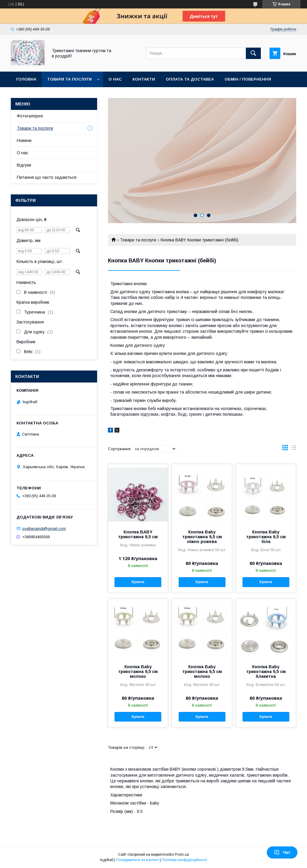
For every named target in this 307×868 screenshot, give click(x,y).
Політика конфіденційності (184, 860)
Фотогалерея (30, 116)
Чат (282, 852)
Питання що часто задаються (47, 177)
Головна (26, 79)
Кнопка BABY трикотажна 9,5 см (138, 534)
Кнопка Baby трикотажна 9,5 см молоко (138, 672)
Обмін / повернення (248, 79)
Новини (24, 140)
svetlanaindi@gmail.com (44, 528)
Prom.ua (182, 855)
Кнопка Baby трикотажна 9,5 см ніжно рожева (202, 537)
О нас (115, 79)
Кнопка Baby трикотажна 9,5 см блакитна (266, 672)
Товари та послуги (69, 79)
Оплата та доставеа (190, 79)
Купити (138, 582)
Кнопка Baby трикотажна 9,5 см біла (266, 537)
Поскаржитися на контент (137, 860)
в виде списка (294, 449)
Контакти (144, 79)
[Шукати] (253, 53)
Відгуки (24, 165)
